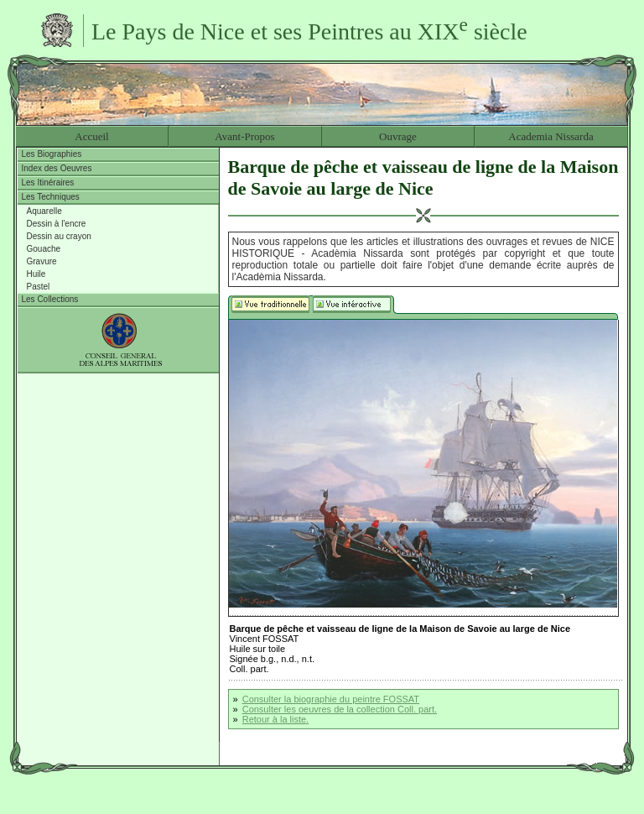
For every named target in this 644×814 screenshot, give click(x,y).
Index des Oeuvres (57, 168)
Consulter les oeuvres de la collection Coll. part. (340, 709)
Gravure (42, 261)
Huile (36, 274)
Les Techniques (51, 197)
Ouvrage (398, 136)
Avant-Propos (244, 136)
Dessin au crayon (59, 236)
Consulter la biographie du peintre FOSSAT (331, 699)
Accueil (91, 136)
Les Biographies (52, 154)
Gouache (44, 249)
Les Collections (50, 299)
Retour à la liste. (275, 719)
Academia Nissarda (551, 136)
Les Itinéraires (48, 183)
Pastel (39, 287)
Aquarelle (44, 211)
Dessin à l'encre (57, 224)
